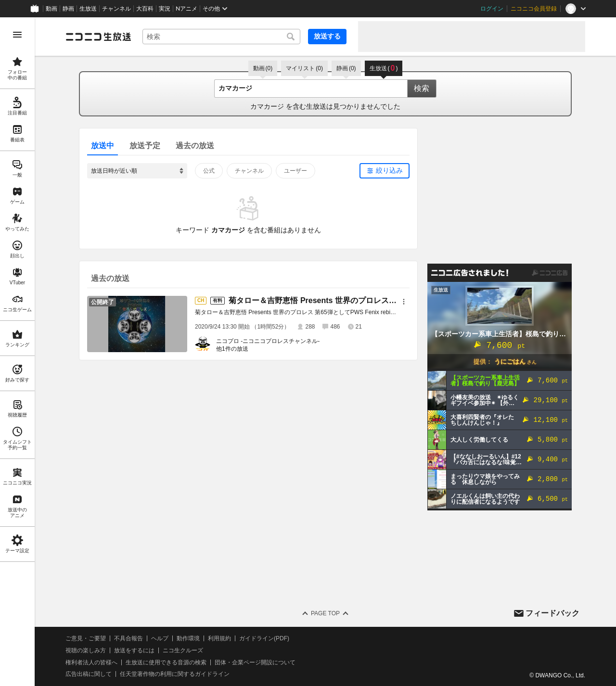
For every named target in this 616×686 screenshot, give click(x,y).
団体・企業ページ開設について (255, 662)
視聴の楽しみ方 (86, 650)
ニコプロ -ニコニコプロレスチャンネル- (268, 341)
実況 (165, 9)
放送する (327, 36)
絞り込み (389, 170)
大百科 (145, 9)
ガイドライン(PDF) (264, 638)
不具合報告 (128, 638)
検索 (422, 88)
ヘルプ (160, 638)
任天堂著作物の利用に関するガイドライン (175, 674)
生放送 (88, 9)
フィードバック (552, 613)
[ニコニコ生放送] (98, 37)
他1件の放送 (232, 349)
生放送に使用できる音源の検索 (166, 662)
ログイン (492, 9)
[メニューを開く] (17, 35)
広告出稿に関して (89, 674)
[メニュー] (404, 302)
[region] (17, 352)
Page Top (325, 613)
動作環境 (188, 638)
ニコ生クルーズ (183, 650)
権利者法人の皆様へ (91, 662)
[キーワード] (221, 37)
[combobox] (221, 37)
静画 (68, 9)
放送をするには (134, 650)
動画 (51, 9)
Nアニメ (186, 9)
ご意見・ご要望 (86, 638)
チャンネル (116, 9)
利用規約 (219, 638)
